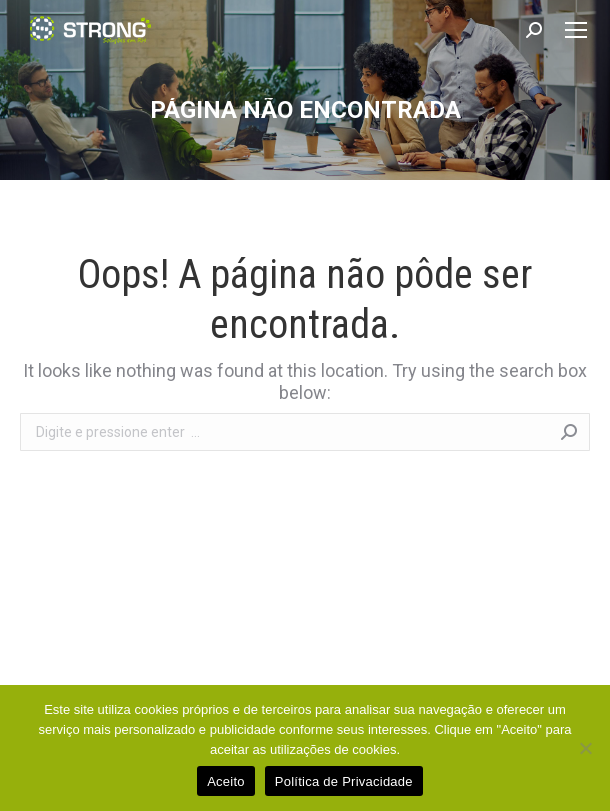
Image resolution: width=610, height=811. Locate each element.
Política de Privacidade (344, 781)
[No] (585, 748)
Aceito (226, 781)
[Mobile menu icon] (576, 30)
